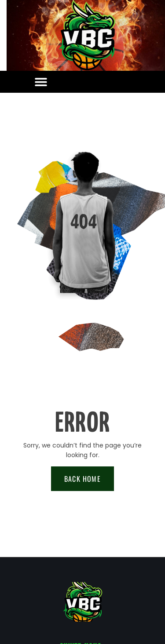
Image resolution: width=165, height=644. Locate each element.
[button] (41, 82)
